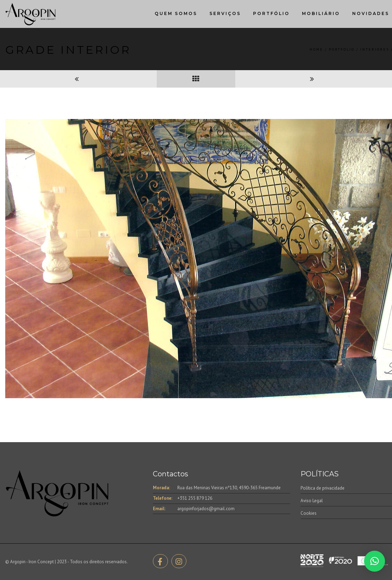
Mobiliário (321, 13)
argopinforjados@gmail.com (206, 509)
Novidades (371, 13)
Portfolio (342, 49)
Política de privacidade (323, 488)
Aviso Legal (312, 501)
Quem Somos (176, 13)
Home (316, 49)
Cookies (309, 513)
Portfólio (271, 13)
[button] (375, 561)
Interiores (375, 49)
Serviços (225, 13)
